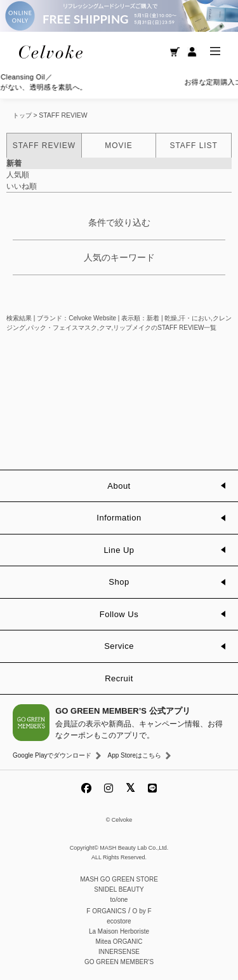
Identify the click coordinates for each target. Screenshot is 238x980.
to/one (119, 900)
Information (119, 518)
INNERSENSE (119, 952)
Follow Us (119, 614)
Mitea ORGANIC (119, 942)
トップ (22, 115)
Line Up (119, 550)
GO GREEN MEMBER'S (119, 962)
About (119, 486)
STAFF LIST (193, 146)
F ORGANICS (106, 911)
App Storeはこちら (134, 755)
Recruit (119, 678)
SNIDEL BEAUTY (119, 889)
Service (119, 646)
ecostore (119, 921)
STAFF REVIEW (63, 115)
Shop (119, 582)
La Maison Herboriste (119, 931)
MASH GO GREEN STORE (119, 879)
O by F (142, 911)
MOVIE (118, 146)
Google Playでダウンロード (52, 755)
